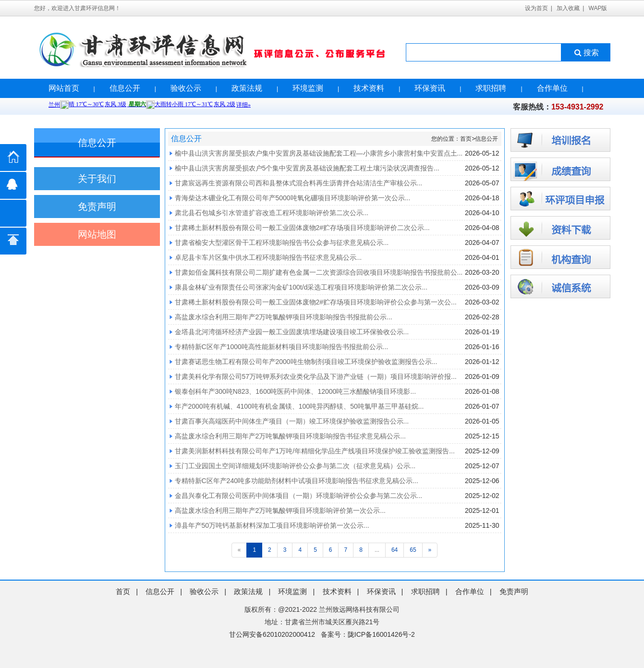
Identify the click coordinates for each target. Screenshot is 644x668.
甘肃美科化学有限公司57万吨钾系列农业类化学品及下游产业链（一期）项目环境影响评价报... (316, 377)
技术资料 (369, 88)
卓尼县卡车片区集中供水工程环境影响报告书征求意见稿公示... (268, 257)
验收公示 (186, 88)
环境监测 (308, 88)
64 (395, 550)
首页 (466, 139)
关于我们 (97, 179)
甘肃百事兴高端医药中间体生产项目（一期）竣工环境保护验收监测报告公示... (292, 421)
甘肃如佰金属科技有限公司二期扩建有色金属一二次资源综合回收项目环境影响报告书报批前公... (319, 272)
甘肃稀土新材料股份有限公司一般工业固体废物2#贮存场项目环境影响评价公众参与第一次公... (316, 302)
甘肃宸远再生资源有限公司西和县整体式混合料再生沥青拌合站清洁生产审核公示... (299, 183)
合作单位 (552, 88)
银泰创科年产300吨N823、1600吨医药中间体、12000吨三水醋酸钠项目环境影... (296, 391)
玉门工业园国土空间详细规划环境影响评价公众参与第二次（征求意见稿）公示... (295, 466)
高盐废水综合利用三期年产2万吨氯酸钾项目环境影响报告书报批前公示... (284, 317)
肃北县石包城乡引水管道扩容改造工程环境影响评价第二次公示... (272, 213)
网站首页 (64, 88)
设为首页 (536, 8)
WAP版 (598, 8)
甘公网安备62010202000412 (272, 634)
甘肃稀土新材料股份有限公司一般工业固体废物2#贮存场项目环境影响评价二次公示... (302, 228)
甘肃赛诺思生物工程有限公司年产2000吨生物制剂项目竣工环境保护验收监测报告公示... (306, 362)
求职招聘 (491, 88)
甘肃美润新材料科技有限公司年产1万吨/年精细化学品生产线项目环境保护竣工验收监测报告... (315, 451)
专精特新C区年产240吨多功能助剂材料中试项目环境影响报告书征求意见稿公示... (297, 481)
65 (413, 550)
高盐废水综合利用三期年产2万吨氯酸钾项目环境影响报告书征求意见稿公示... (290, 436)
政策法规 (247, 88)
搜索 (586, 53)
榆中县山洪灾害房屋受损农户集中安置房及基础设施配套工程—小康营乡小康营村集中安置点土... (319, 153)
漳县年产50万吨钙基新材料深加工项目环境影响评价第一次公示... (272, 525)
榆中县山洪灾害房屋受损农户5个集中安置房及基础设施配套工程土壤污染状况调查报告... (307, 168)
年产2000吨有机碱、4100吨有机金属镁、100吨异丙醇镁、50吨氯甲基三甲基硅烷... (299, 406)
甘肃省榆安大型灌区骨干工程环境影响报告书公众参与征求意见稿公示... (282, 243)
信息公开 (125, 88)
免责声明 (97, 206)
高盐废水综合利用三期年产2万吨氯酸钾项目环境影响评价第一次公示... (280, 510)
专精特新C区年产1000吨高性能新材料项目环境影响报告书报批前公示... (282, 347)
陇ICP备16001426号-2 (381, 634)
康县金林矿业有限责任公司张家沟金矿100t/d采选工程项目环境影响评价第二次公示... (301, 287)
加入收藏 (568, 8)
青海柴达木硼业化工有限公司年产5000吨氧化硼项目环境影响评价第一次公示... (293, 198)
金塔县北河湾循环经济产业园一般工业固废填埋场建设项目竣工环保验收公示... (292, 332)
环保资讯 (430, 88)
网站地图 (97, 234)
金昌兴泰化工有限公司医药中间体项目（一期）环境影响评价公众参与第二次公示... (299, 496)
